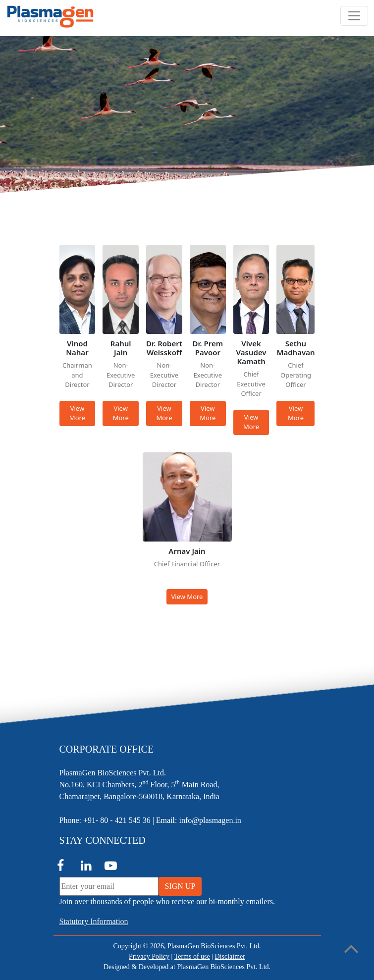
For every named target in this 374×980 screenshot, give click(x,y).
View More (77, 413)
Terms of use (192, 956)
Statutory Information (94, 921)
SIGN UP (180, 886)
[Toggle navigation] (354, 16)
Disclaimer (230, 956)
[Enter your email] (109, 886)
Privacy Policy (149, 956)
